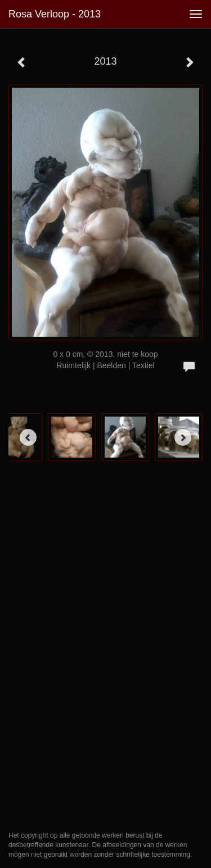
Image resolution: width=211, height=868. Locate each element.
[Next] (183, 437)
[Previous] (28, 437)
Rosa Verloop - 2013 (55, 14)
